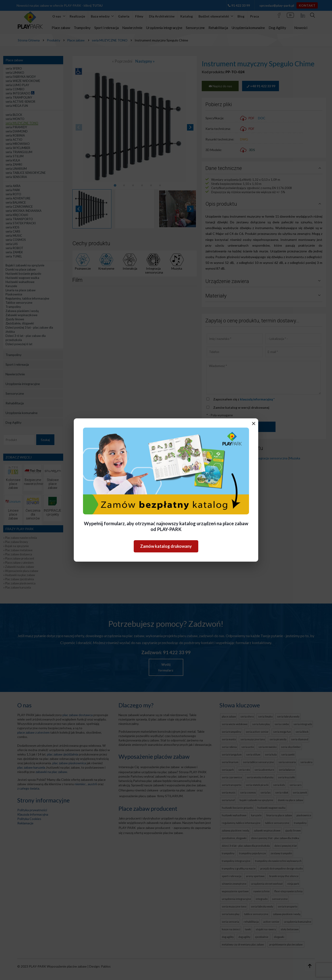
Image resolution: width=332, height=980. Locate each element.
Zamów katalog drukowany (166, 546)
